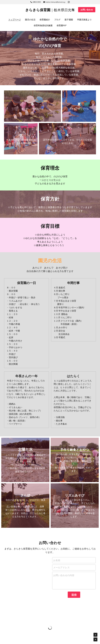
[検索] (73, 10)
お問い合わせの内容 (64, 575)
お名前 (57, 560)
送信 (74, 595)
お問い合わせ (87, 10)
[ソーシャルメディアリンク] (69, 2)
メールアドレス (61, 567)
